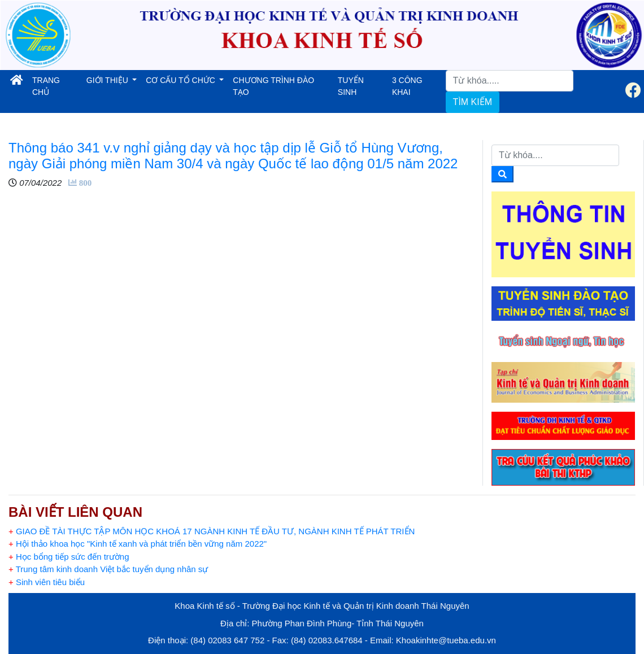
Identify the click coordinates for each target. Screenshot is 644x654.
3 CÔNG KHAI (407, 86)
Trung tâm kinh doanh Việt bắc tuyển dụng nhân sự (108, 569)
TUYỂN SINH (351, 86)
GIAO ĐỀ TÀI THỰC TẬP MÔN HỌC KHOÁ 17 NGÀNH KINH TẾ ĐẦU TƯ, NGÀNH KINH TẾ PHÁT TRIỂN (212, 531)
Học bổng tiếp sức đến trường (69, 557)
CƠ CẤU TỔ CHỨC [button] (182, 80)
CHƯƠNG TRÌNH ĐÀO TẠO (273, 86)
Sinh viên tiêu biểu (47, 582)
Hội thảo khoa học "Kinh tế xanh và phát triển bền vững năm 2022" (138, 544)
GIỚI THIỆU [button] (108, 80)
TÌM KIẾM (473, 102)
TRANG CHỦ (55, 86)
